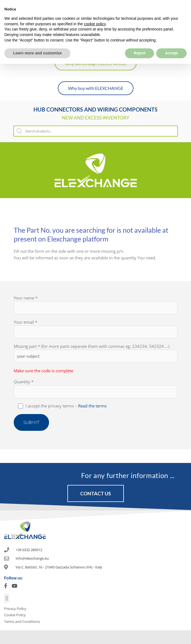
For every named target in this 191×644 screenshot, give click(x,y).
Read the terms (92, 406)
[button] (7, 598)
